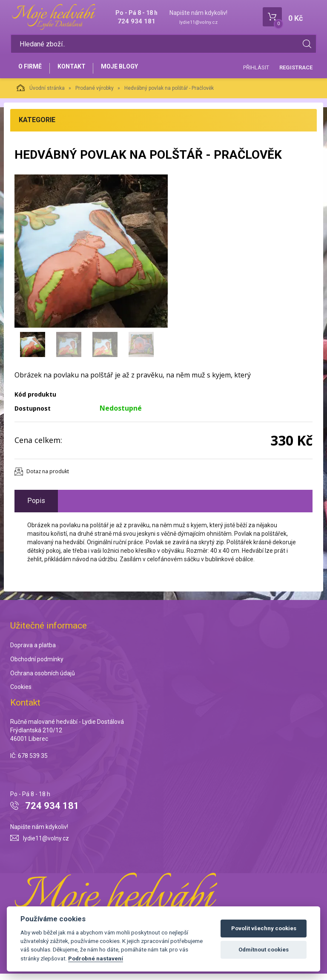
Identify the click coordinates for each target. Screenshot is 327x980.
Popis (36, 507)
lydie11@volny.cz (198, 22)
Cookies (21, 694)
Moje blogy (128, 71)
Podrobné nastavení (96, 958)
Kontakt (77, 71)
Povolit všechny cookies (264, 928)
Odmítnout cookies (264, 950)
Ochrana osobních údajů (43, 680)
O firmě (32, 71)
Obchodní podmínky (37, 666)
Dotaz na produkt (48, 478)
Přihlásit (256, 70)
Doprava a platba (33, 651)
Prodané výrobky (95, 94)
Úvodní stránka (41, 94)
